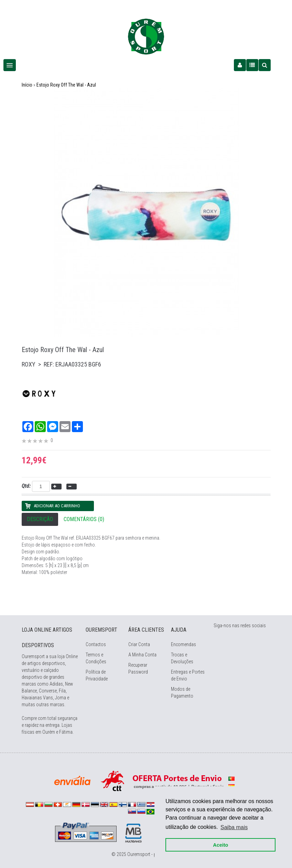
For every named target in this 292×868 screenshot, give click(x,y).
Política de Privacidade (97, 675)
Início (27, 85)
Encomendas (183, 644)
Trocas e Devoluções (182, 658)
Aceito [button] (220, 845)
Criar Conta (139, 644)
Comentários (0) (84, 519)
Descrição (40, 519)
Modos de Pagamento (182, 692)
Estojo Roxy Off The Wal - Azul (66, 85)
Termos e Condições (96, 658)
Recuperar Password (138, 668)
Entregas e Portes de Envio (188, 675)
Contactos (96, 644)
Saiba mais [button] (234, 827)
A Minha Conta (142, 655)
